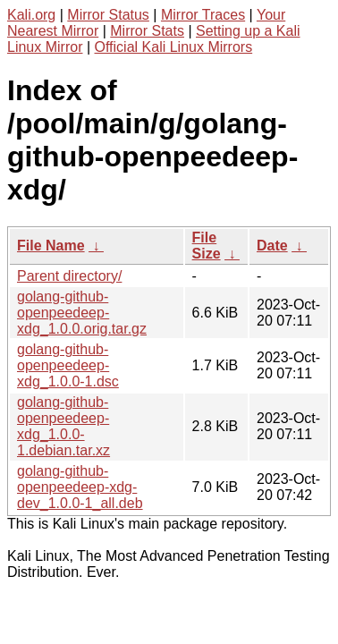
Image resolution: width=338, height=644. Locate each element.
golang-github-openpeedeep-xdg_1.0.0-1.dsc (68, 365)
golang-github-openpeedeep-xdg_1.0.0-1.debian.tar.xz (63, 426)
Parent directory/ (69, 276)
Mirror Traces (203, 15)
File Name (51, 246)
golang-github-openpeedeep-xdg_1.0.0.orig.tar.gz (82, 313)
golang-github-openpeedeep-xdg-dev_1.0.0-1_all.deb (80, 487)
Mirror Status (108, 15)
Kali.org (31, 15)
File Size (207, 246)
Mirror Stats (147, 31)
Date (272, 246)
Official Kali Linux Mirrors (174, 47)
